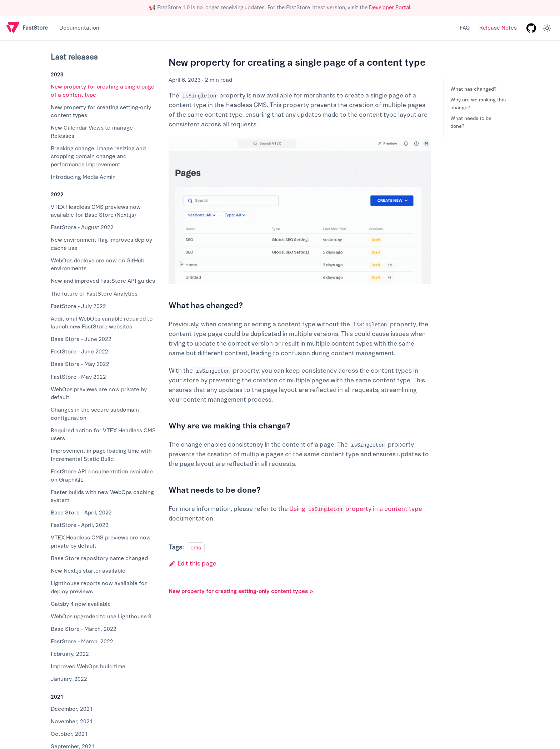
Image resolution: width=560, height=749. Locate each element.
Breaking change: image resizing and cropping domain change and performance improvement (98, 157)
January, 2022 (69, 679)
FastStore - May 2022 (78, 377)
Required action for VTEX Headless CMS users (103, 435)
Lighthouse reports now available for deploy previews (99, 587)
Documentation (79, 28)
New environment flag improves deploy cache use (101, 244)
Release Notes (498, 28)
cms (196, 548)
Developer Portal (389, 8)
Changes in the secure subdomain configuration (95, 414)
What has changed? (474, 89)
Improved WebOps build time (88, 667)
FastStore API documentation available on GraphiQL (102, 476)
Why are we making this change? (478, 104)
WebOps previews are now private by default (99, 394)
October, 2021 (69, 734)
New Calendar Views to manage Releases (92, 132)
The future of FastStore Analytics (94, 294)
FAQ (465, 28)
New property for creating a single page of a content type (102, 91)
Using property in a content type (356, 509)
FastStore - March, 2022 (82, 642)
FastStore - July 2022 (78, 306)
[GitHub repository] (531, 28)
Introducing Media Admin (83, 177)
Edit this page (192, 564)
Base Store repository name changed (99, 558)
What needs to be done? (471, 122)
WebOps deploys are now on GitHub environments (97, 265)
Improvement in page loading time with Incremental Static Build (101, 455)
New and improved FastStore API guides (103, 281)
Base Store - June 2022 (81, 339)
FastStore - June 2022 (79, 352)
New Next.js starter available (88, 571)
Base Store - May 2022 (80, 364)
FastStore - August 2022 (82, 227)
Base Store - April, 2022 (81, 513)
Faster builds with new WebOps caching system (102, 496)
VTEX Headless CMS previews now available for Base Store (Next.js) (96, 211)
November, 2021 (72, 722)
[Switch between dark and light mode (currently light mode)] (547, 28)
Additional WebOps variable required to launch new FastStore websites (102, 323)
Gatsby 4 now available (81, 604)
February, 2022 (70, 654)
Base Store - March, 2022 (84, 629)
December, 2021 (72, 709)
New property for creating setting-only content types (101, 112)
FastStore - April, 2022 (80, 525)
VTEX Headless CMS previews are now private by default (101, 542)
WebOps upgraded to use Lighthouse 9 (101, 617)
